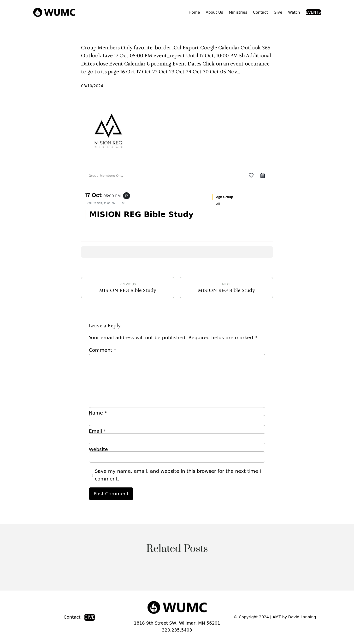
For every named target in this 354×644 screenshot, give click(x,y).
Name (98, 413)
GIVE (90, 617)
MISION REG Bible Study (128, 290)
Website (98, 449)
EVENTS (313, 12)
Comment (102, 350)
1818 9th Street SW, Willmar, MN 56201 (177, 623)
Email (97, 431)
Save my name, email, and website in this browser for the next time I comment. (178, 475)
